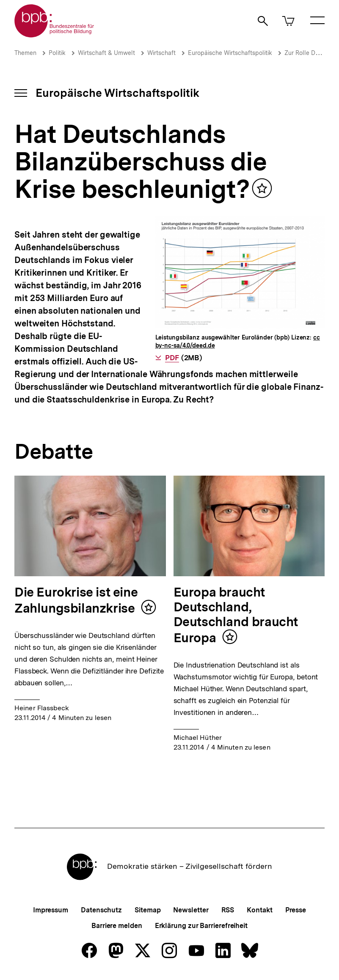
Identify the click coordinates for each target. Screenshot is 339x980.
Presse (296, 910)
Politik (57, 53)
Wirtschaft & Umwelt (106, 53)
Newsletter (191, 910)
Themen (25, 53)
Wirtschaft (161, 53)
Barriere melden (117, 926)
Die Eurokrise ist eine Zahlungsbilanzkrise (76, 600)
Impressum (51, 910)
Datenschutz (101, 910)
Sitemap (147, 910)
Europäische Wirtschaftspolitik (230, 53)
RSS (228, 910)
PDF (172, 358)
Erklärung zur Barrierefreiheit (201, 926)
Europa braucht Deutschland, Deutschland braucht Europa (236, 615)
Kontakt (259, 910)
